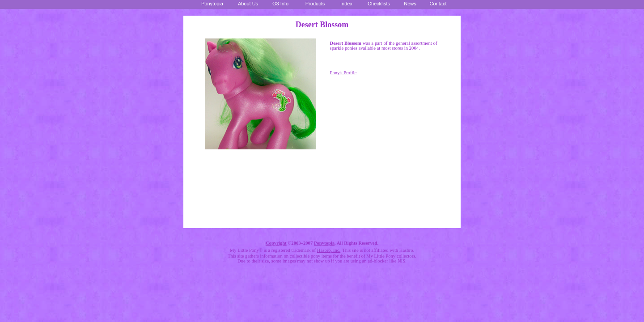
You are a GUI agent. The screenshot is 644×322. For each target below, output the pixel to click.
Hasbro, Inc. (329, 250)
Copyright (276, 243)
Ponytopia (324, 243)
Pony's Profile (343, 73)
